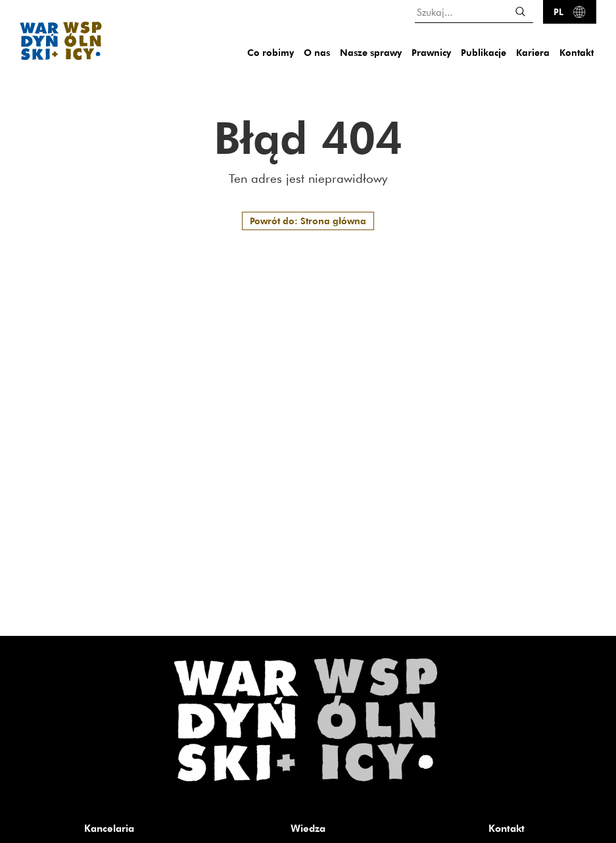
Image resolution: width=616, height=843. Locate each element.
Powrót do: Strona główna (308, 221)
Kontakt (577, 52)
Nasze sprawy (371, 52)
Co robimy (271, 52)
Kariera (533, 52)
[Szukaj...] (474, 12)
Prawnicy (431, 52)
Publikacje (484, 52)
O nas (317, 52)
